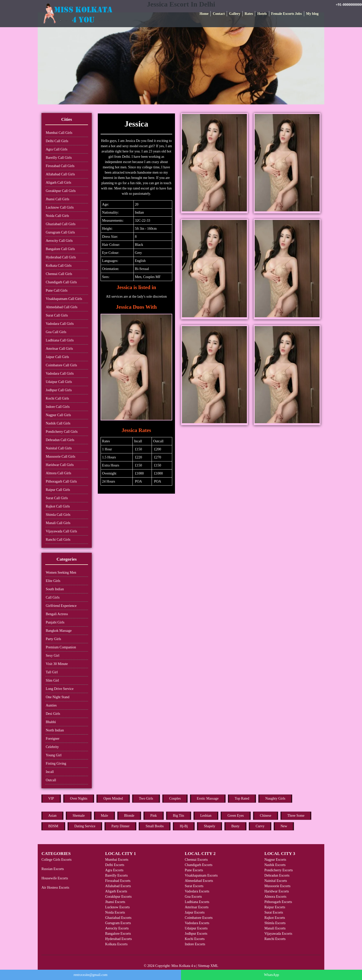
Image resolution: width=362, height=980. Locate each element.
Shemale (79, 816)
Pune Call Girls (57, 290)
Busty (235, 826)
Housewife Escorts (55, 878)
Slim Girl (52, 680)
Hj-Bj (184, 826)
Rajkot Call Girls (58, 506)
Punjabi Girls (55, 622)
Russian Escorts (53, 869)
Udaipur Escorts (196, 928)
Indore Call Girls (58, 407)
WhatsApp (271, 975)
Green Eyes (236, 816)
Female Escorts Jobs (287, 14)
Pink (154, 816)
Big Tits (179, 816)
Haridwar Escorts (277, 891)
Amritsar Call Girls (59, 349)
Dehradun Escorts (277, 875)
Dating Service (85, 826)
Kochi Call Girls (57, 398)
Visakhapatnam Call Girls (64, 299)
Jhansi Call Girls (57, 199)
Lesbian (206, 816)
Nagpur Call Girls (58, 415)
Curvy (260, 826)
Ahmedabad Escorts (199, 881)
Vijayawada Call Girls (61, 531)
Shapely (210, 826)
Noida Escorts (115, 912)
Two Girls (146, 798)
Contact (219, 14)
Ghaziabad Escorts (118, 918)
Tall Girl (52, 672)
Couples (175, 798)
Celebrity (52, 747)
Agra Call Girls (57, 149)
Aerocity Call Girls (59, 241)
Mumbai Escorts (117, 860)
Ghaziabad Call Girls (61, 224)
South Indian (55, 589)
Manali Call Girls (58, 523)
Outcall (51, 780)
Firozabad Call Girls (60, 166)
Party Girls (53, 639)
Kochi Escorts (195, 939)
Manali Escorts (275, 928)
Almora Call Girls (58, 473)
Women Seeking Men (61, 573)
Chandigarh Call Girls (61, 282)
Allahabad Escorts (118, 886)
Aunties (51, 705)
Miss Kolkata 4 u (184, 966)
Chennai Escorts (196, 860)
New (284, 826)
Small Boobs (155, 826)
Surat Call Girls (57, 315)
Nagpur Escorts (275, 860)
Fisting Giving (56, 763)
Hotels (262, 14)
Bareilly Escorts (116, 875)
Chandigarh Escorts (199, 865)
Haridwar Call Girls (60, 465)
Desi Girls (53, 714)
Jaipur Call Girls (57, 357)
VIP (51, 798)
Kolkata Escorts (116, 944)
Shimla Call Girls (58, 515)
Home (204, 14)
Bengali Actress (57, 614)
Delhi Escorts (115, 865)
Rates (249, 14)
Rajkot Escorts (275, 918)
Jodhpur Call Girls (59, 390)
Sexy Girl (53, 656)
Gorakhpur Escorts (118, 897)
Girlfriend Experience (61, 606)
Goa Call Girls (56, 332)
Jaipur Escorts (195, 912)
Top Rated (242, 798)
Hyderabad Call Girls (61, 257)
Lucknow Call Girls (60, 207)
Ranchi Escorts (275, 939)
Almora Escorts (275, 897)
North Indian (55, 730)
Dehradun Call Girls (60, 440)
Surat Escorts (194, 886)
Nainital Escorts (276, 881)
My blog (312, 14)
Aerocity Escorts (117, 928)
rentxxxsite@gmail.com (91, 975)
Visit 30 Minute (57, 664)
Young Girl (54, 755)
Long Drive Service (60, 689)
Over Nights (79, 798)
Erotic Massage (208, 798)
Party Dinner (120, 826)
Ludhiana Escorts (197, 902)
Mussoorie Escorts (278, 886)
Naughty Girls (275, 798)
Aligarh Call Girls (58, 183)
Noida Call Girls (57, 216)
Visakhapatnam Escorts (201, 875)
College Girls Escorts (57, 860)
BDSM (53, 826)
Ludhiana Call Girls (60, 340)
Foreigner (53, 739)
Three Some (296, 816)
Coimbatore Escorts (199, 918)
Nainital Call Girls (59, 448)
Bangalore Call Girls (60, 249)
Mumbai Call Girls (59, 133)
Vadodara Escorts (197, 891)
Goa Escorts (193, 897)
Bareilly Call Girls (59, 158)
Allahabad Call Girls (60, 174)
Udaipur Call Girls (59, 382)
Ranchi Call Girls (58, 540)
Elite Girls (53, 581)
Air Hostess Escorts (55, 888)
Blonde (129, 816)
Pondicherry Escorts (279, 870)
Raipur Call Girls (58, 490)
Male (104, 816)
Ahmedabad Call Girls (62, 307)
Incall (50, 772)
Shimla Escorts (275, 923)
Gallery (235, 14)
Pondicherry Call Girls (62, 432)
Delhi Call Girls (57, 141)
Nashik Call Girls (58, 423)
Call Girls (53, 597)
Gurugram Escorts (118, 923)
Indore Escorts (195, 944)
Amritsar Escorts (197, 907)
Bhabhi (51, 722)
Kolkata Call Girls (59, 266)
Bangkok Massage (59, 631)
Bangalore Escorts (118, 934)
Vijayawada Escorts (278, 934)
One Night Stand (58, 697)
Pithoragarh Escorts (278, 902)
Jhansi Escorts (115, 902)
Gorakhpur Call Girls (61, 191)
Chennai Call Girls (59, 274)
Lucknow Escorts (117, 907)
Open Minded (113, 798)
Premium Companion (61, 647)
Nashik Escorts (275, 865)
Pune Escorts (194, 870)
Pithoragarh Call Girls (61, 481)
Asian (52, 816)
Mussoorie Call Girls (60, 457)
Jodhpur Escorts (196, 934)
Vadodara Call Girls (60, 324)
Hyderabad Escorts (118, 939)
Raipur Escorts (275, 907)
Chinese (266, 816)
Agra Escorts (114, 870)
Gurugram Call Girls (60, 232)
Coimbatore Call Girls (61, 365)
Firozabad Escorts (118, 881)
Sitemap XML (208, 966)
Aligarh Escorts (116, 891)
